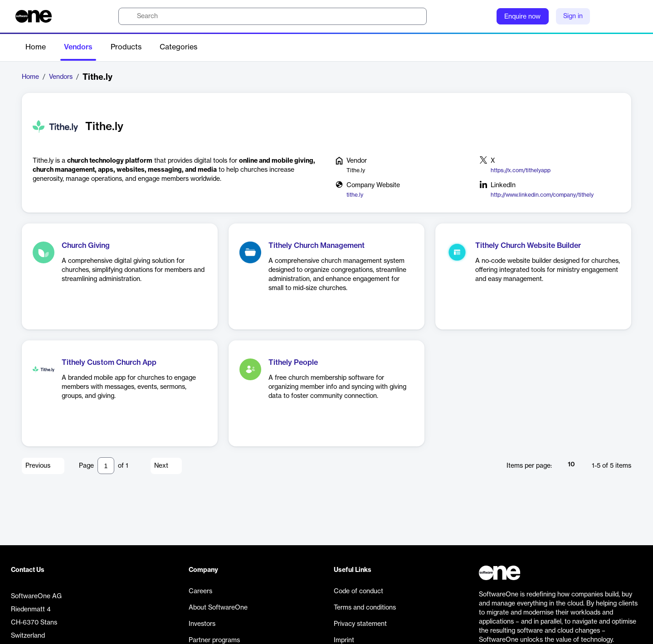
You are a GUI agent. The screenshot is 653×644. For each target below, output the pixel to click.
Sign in (573, 16)
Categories (178, 47)
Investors (202, 624)
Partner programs (214, 640)
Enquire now (522, 17)
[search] (273, 16)
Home (36, 47)
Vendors (78, 47)
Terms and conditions (365, 608)
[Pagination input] (106, 466)
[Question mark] (484, 16)
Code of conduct (358, 591)
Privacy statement (360, 624)
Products (126, 47)
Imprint (344, 640)
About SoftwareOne (218, 608)
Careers (200, 591)
